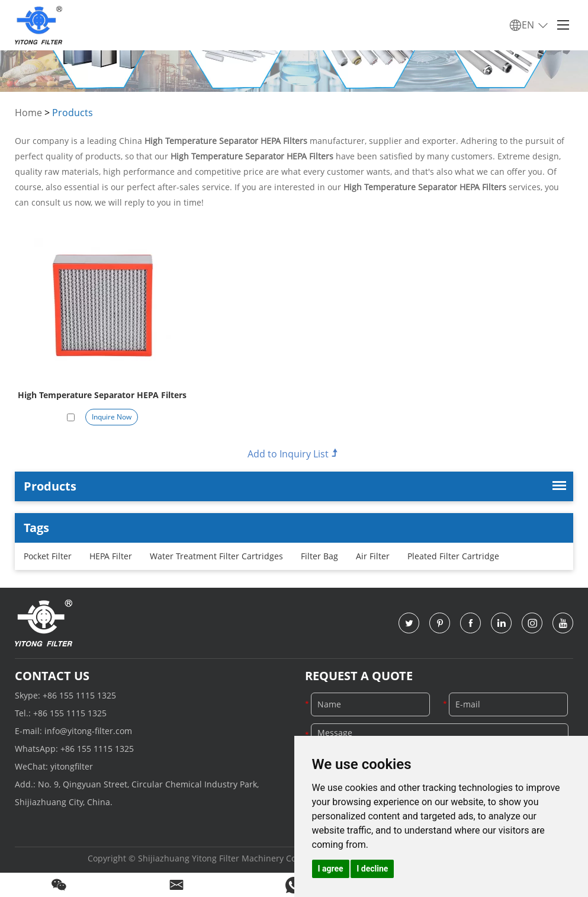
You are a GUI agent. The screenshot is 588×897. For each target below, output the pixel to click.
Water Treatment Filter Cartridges (216, 556)
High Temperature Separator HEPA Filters (102, 395)
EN (529, 25)
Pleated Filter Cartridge (453, 556)
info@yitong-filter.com (88, 731)
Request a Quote (359, 676)
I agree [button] (331, 869)
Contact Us (52, 676)
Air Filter (373, 556)
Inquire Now (112, 417)
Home (28, 113)
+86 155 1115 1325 (79, 695)
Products (73, 113)
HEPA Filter (111, 556)
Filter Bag (319, 556)
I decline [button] (372, 869)
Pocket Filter (48, 556)
